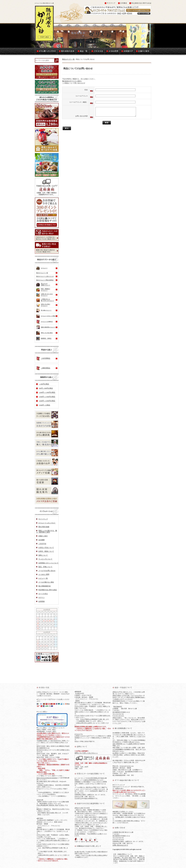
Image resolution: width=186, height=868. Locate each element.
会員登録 (42, 601)
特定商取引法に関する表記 (48, 590)
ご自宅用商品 (43, 358)
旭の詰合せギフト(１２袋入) (72, 81)
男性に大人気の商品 (44, 333)
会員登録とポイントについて (48, 563)
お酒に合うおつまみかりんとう (44, 295)
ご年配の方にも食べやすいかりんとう (45, 300)
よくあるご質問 (44, 574)
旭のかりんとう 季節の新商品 (45, 280)
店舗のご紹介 (43, 536)
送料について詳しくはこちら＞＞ (86, 753)
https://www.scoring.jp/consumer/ (47, 778)
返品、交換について (45, 567)
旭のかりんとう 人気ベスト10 (45, 276)
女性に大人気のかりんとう (43, 305)
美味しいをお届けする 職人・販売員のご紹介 (47, 531)
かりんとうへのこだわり (47, 523)
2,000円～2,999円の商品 (47, 397)
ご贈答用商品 (43, 368)
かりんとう (42, 268)
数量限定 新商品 (44, 338)
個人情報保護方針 (45, 586)
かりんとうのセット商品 (46, 316)
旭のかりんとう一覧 (42, 273)
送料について (43, 555)
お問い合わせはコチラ (120, 845)
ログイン (42, 598)
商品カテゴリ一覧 (68, 59)
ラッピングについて (45, 559)
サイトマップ (43, 519)
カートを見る (43, 594)
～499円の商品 (44, 384)
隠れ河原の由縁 (44, 527)
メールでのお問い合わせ (47, 571)
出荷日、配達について (46, 551)
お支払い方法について (46, 548)
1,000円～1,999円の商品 (47, 392)
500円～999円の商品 (46, 388)
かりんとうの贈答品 (44, 322)
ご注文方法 (42, 544)
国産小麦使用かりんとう (46, 327)
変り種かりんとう (44, 310)
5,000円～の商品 (44, 405)
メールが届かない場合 (46, 582)
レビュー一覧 (43, 578)
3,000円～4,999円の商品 (47, 401)
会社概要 (42, 540)
